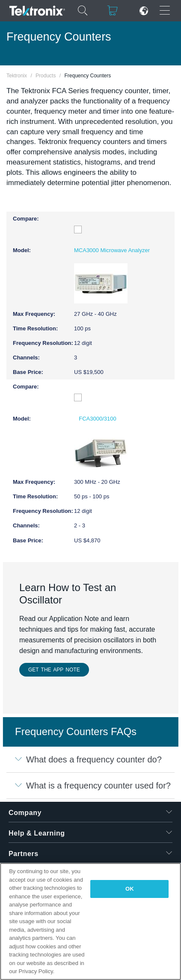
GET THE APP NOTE (54, 670)
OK (130, 889)
